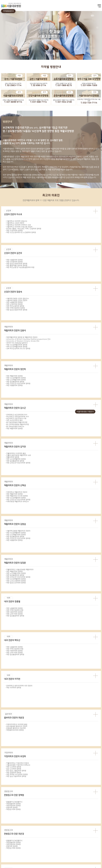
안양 (74, 641)
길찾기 (98, 694)
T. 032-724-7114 (89, 103)
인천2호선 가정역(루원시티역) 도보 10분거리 (89, 100)
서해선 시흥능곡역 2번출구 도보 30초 (13, 100)
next (100, 353)
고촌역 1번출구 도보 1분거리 (64, 84)
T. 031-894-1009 (89, 85)
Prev (2, 830)
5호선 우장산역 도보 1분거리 (13, 84)
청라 (96, 641)
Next (100, 830)
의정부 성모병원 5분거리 (89, 84)
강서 (6, 641)
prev (2, 353)
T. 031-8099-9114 (13, 102)
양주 (51, 641)
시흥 (85, 641)
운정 (62, 641)
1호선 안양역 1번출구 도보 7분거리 (38, 100)
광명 (28, 641)
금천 (17, 641)
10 (65, 288)
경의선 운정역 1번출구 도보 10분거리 (64, 100)
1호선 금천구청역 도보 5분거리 (38, 84)
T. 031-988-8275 (64, 85)
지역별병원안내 (8, 11)
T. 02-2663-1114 (13, 85)
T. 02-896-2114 (38, 85)
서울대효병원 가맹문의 (85, 412)
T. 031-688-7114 (38, 102)
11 (68, 288)
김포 (40, 641)
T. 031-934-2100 (64, 102)
